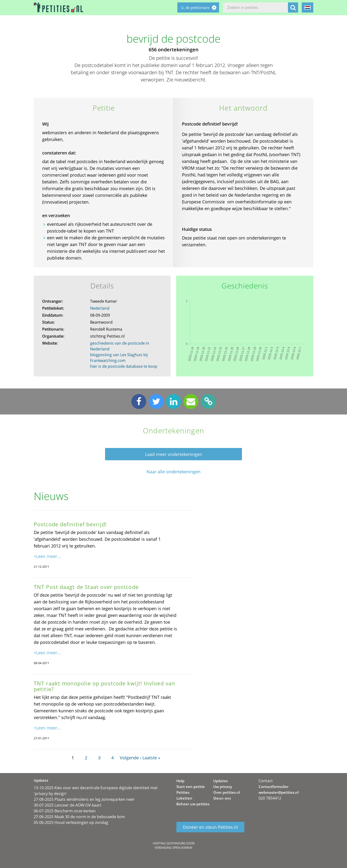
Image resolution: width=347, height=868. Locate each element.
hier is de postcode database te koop (124, 366)
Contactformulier (274, 787)
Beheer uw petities (193, 804)
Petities (183, 792)
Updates (220, 781)
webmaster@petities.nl (279, 792)
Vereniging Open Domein (173, 848)
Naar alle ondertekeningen (173, 472)
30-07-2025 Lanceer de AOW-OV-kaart (68, 805)
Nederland (100, 308)
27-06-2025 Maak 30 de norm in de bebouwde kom (79, 817)
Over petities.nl (227, 792)
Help (180, 781)
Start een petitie (191, 787)
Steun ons (222, 798)
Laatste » (151, 758)
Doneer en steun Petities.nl (210, 827)
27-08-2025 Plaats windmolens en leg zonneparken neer (84, 799)
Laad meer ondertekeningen (174, 454)
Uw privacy (223, 787)
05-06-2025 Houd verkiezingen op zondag (71, 822)
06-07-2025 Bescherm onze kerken (65, 811)
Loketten (184, 798)
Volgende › (130, 758)
